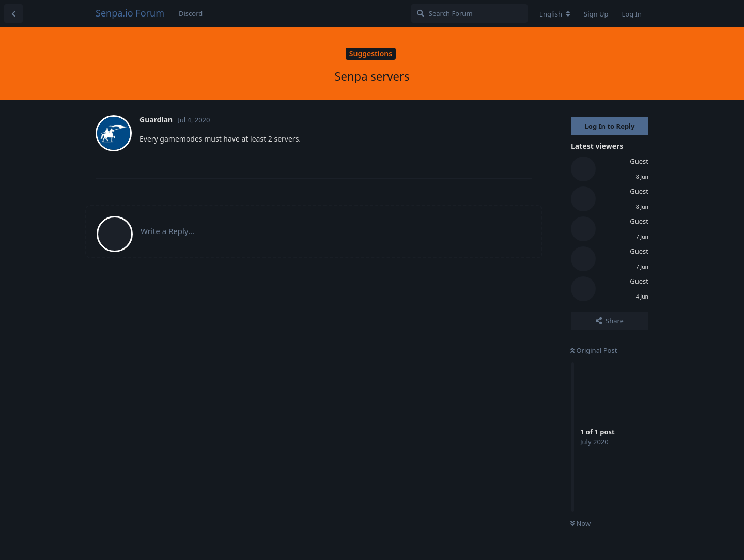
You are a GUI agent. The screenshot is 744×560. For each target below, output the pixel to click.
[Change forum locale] (555, 14)
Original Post (594, 350)
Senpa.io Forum (130, 13)
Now (580, 523)
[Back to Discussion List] (13, 13)
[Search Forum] (469, 13)
